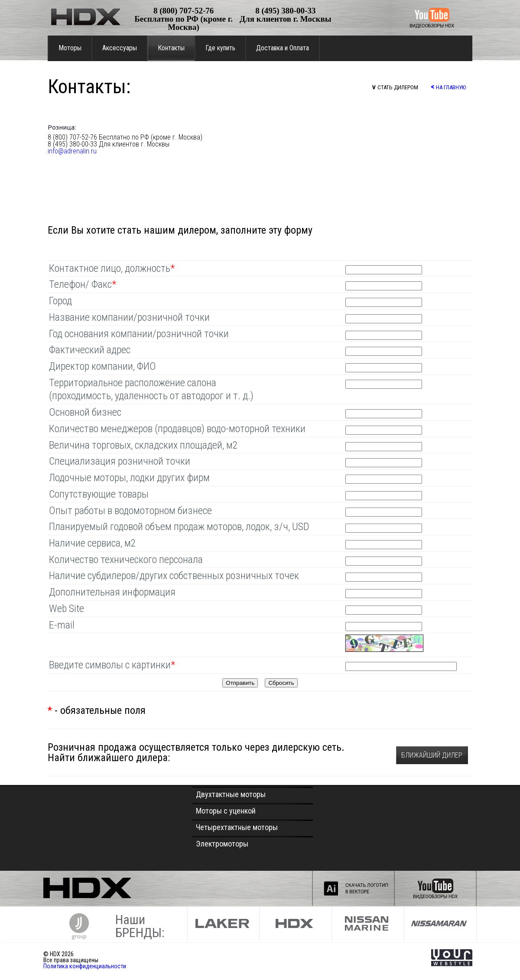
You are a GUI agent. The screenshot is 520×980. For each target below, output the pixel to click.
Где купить (220, 48)
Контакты (171, 48)
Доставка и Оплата (283, 48)
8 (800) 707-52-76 (184, 11)
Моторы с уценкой (226, 811)
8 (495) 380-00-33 (285, 11)
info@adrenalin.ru (72, 151)
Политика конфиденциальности (85, 966)
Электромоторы (222, 844)
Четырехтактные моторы (237, 827)
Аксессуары (120, 48)
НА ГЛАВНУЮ (448, 86)
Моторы (70, 48)
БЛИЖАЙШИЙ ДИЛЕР (432, 755)
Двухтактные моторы (231, 794)
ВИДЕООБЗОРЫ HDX (432, 26)
